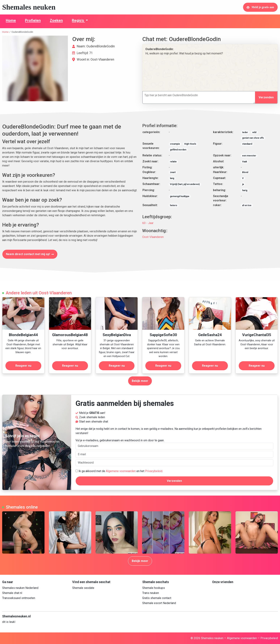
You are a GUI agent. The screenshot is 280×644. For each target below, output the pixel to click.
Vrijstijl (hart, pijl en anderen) (185, 184)
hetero (174, 205)
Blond (245, 172)
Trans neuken (151, 593)
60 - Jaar (148, 223)
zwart (173, 172)
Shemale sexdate (83, 588)
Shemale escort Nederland (159, 603)
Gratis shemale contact (157, 598)
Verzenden (266, 97)
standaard (247, 144)
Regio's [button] (78, 20)
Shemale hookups (154, 588)
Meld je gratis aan (260, 7)
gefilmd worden (178, 150)
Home (11, 20)
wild (254, 132)
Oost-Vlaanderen (153, 237)
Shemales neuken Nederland (20, 588)
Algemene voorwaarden (121, 471)
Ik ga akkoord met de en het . (119, 471)
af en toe (247, 205)
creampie (175, 144)
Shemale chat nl (12, 593)
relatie (173, 162)
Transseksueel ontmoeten (19, 598)
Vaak (245, 162)
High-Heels (190, 144)
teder (245, 132)
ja (243, 184)
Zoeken (56, 20)
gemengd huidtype (180, 196)
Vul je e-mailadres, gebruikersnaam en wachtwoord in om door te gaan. (174, 444)
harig (245, 190)
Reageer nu (23, 366)
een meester (249, 156)
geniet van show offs (253, 138)
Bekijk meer (140, 381)
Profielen (33, 20)
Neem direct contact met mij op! (30, 254)
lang (172, 178)
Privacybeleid (154, 471)
